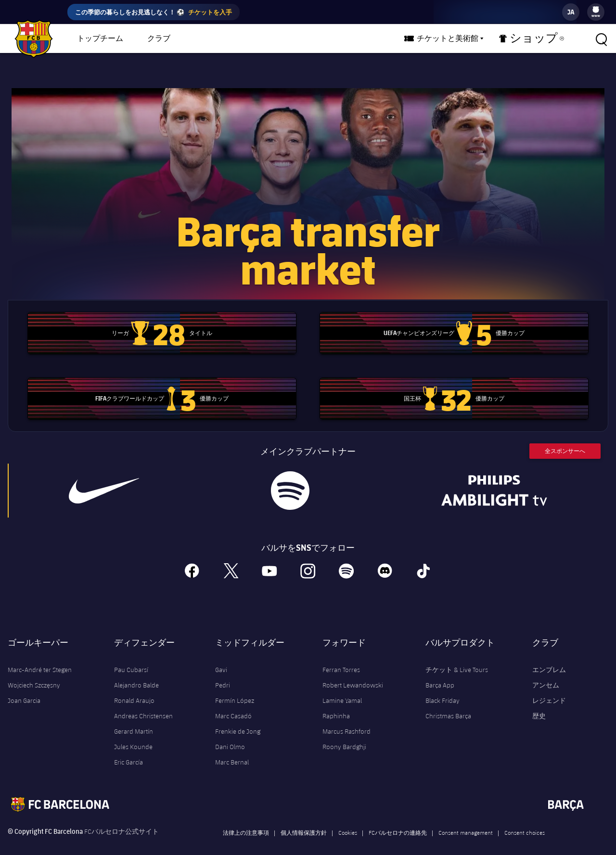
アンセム (546, 673)
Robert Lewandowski (353, 673)
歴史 (539, 704)
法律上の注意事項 (246, 820)
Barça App (440, 673)
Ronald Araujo (134, 688)
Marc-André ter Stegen (40, 658)
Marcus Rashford (346, 719)
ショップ (537, 40)
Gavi (221, 658)
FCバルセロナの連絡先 (398, 820)
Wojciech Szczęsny (34, 673)
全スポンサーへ (565, 439)
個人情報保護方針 (304, 820)
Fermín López (235, 688)
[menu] (596, 12)
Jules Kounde (133, 735)
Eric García (128, 750)
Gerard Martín (134, 719)
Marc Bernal (232, 750)
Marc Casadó (233, 704)
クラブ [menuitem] (159, 39)
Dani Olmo (230, 735)
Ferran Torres (341, 658)
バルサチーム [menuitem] (218, 39)
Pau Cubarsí (131, 658)
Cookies (348, 820)
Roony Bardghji (344, 735)
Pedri (223, 673)
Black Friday (443, 688)
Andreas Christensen (143, 704)
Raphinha (336, 704)
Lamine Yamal (342, 688)
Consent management (466, 820)
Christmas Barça (448, 704)
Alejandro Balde (136, 673)
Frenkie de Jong (238, 719)
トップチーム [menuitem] (100, 39)
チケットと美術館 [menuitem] (465, 39)
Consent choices (525, 820)
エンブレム (549, 658)
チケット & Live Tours (457, 658)
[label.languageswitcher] (571, 12)
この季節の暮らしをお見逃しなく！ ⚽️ (154, 12)
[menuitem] (596, 10)
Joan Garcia (24, 688)
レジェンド (549, 688)
